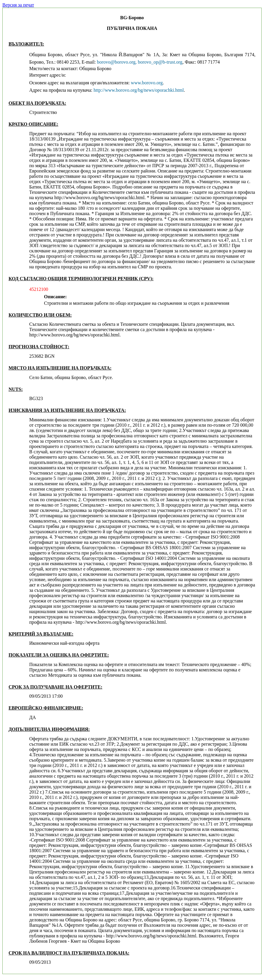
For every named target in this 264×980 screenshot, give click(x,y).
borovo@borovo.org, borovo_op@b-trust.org (140, 62)
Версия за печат (18, 5)
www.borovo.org (147, 83)
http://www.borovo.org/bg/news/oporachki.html (139, 90)
